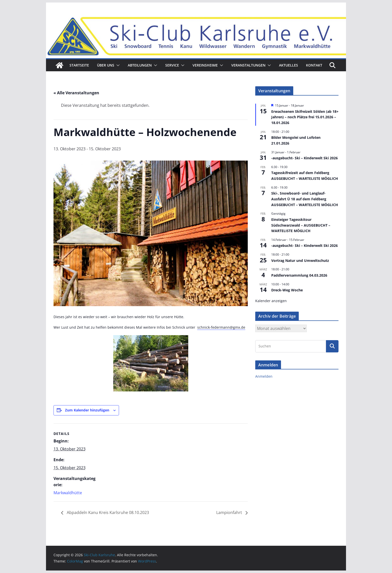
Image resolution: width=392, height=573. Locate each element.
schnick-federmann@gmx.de (221, 327)
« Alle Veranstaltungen (76, 93)
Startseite (79, 65)
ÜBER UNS (106, 65)
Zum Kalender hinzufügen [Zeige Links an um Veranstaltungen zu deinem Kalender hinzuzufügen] (87, 410)
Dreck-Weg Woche (287, 290)
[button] (117, 65)
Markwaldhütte (68, 493)
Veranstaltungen (248, 65)
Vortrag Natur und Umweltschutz (300, 260)
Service (172, 65)
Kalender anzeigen (271, 301)
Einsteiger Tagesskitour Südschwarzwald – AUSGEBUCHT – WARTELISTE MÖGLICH (301, 225)
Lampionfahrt (230, 512)
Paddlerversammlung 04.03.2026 (299, 275)
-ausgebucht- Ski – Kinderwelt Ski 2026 (304, 158)
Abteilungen (140, 65)
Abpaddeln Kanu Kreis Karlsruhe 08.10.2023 (107, 512)
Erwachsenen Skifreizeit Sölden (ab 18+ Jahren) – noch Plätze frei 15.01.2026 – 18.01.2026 (305, 117)
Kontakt (314, 65)
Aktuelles (288, 65)
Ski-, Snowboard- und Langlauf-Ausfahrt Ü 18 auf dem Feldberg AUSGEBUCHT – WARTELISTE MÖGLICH (305, 199)
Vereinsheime (205, 65)
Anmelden (264, 376)
